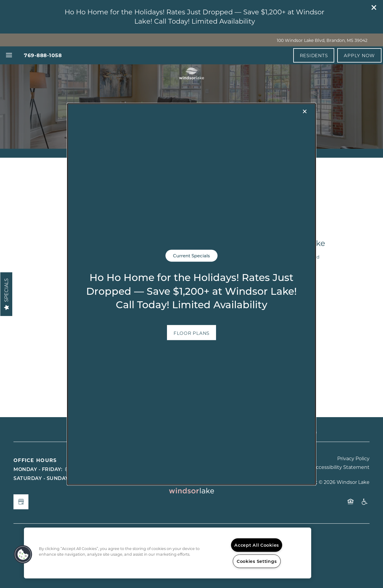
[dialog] (191, 294)
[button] (191, 332)
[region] (168, 553)
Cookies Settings (257, 561)
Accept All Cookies (257, 545)
